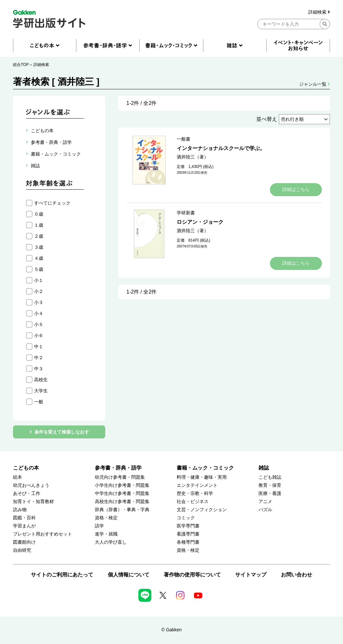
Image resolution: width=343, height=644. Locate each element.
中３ (39, 369)
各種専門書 (188, 542)
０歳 (39, 214)
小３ (39, 302)
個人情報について (129, 575)
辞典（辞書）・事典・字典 (122, 510)
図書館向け (24, 542)
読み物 (20, 510)
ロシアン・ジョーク (200, 222)
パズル (265, 510)
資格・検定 (106, 518)
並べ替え (267, 119)
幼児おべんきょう (31, 485)
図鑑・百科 (24, 518)
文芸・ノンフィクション (202, 510)
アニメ (265, 502)
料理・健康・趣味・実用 (202, 477)
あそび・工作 (27, 493)
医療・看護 (270, 493)
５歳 (39, 269)
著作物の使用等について (192, 575)
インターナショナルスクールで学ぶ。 (221, 148)
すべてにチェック (52, 203)
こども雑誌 (270, 477)
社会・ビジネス (193, 502)
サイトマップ (251, 575)
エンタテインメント (197, 485)
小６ (39, 335)
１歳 (39, 225)
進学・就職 (106, 534)
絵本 (18, 477)
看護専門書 (188, 534)
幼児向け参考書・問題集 (120, 477)
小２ (39, 291)
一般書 (184, 139)
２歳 (39, 236)
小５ (39, 324)
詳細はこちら (296, 189)
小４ (39, 313)
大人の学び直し (111, 542)
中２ (39, 358)
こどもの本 (26, 468)
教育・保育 (270, 485)
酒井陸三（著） (193, 157)
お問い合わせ (297, 575)
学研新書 (186, 213)
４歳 (39, 258)
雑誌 (264, 468)
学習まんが (24, 526)
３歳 (39, 247)
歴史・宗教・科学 (195, 493)
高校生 (41, 380)
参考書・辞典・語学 (118, 468)
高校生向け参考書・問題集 (122, 502)
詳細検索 (319, 12)
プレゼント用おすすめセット (43, 534)
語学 (99, 526)
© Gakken (171, 630)
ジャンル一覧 (315, 84)
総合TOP (21, 65)
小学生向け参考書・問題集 (122, 485)
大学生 (41, 391)
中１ (39, 347)
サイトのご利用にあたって (62, 575)
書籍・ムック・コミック (205, 468)
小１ (39, 280)
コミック (186, 518)
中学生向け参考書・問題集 (122, 493)
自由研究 (22, 550)
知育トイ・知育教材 (33, 502)
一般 (39, 402)
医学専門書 (188, 526)
